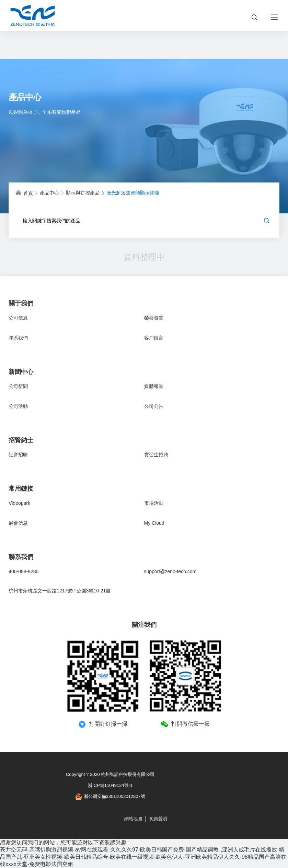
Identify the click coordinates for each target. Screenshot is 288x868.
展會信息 (18, 523)
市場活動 (154, 503)
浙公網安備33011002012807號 (110, 797)
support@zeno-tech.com (170, 571)
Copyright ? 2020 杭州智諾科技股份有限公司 (110, 774)
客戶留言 (154, 338)
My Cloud (154, 523)
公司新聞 (18, 386)
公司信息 (18, 318)
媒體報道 (154, 386)
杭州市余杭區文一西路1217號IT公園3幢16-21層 (60, 591)
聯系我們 (18, 338)
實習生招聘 (156, 455)
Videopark (19, 503)
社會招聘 (18, 455)
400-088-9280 (24, 571)
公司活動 (18, 406)
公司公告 (154, 406)
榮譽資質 (154, 318)
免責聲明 (158, 819)
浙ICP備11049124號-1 (110, 785)
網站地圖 (133, 819)
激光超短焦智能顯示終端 (133, 193)
